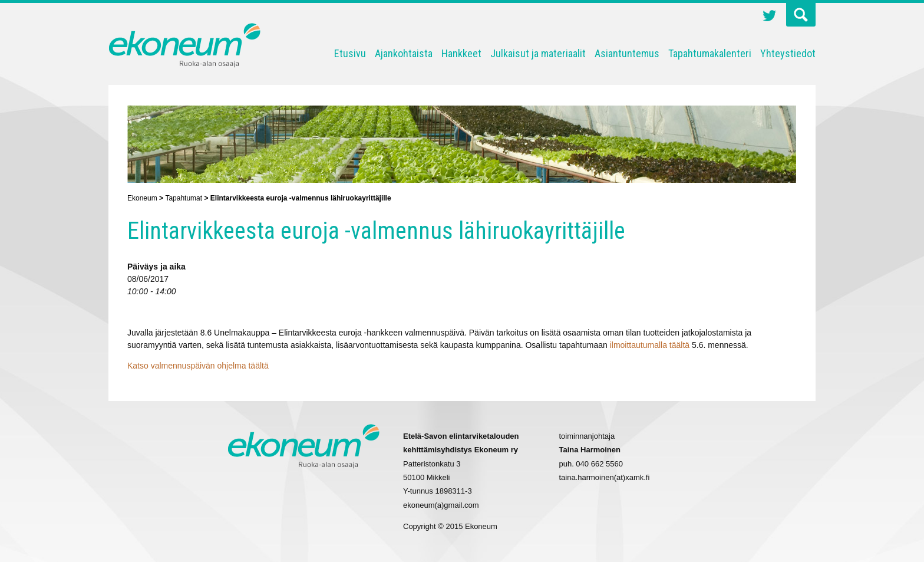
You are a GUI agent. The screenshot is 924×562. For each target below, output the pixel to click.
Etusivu (350, 53)
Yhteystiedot (788, 53)
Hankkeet (461, 53)
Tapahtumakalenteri (710, 53)
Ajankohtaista (404, 53)
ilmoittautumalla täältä (650, 345)
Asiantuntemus (627, 53)
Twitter (770, 17)
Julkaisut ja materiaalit (538, 53)
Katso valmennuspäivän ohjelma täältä (198, 366)
